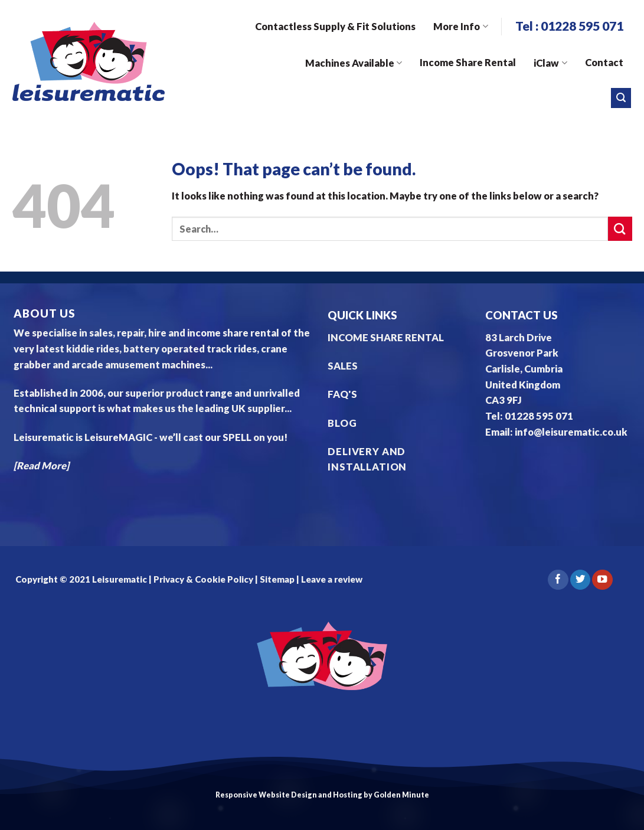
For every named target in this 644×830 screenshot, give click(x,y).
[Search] (621, 98)
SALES (343, 366)
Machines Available (354, 63)
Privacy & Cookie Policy (202, 579)
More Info (460, 27)
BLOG (342, 423)
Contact (604, 63)
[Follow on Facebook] (558, 580)
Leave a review (332, 579)
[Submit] (620, 229)
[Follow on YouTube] (602, 580)
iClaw (550, 63)
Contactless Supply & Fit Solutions (335, 27)
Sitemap (277, 579)
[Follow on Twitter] (580, 580)
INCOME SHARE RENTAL (386, 338)
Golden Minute (401, 795)
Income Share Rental (468, 63)
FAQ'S (342, 394)
